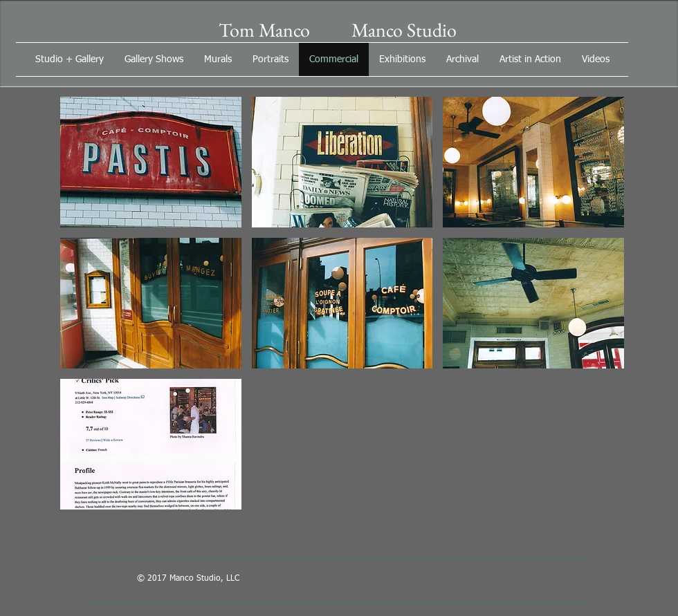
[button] (151, 162)
